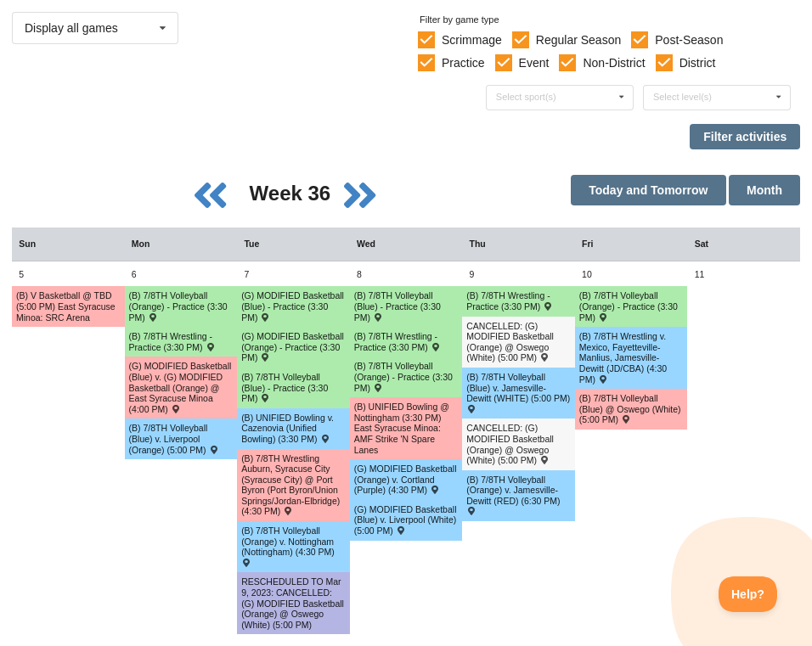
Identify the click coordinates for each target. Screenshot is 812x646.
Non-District (614, 63)
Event (534, 63)
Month (764, 190)
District (698, 63)
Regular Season (578, 40)
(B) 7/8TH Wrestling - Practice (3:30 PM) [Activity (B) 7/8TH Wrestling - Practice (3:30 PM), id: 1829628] (398, 342)
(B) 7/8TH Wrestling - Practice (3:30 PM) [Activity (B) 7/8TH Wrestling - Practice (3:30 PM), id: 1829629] (510, 301)
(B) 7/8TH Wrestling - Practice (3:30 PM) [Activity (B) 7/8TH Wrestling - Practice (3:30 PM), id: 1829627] (172, 342)
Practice (463, 63)
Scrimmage (472, 40)
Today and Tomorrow (648, 190)
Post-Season (689, 40)
